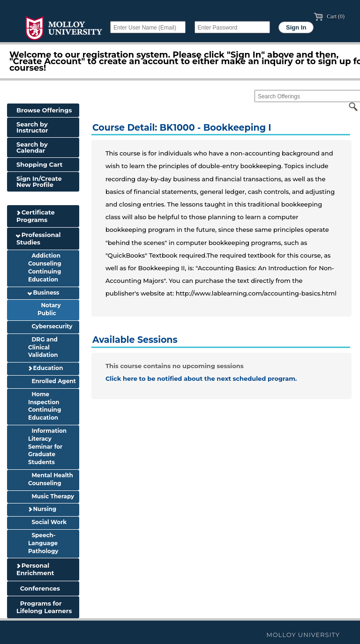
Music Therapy (51, 496)
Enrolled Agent (52, 381)
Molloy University (303, 635)
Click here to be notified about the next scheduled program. (201, 378)
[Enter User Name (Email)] (148, 27)
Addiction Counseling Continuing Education (45, 267)
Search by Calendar (32, 147)
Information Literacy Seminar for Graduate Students (47, 446)
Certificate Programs (35, 216)
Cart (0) (329, 16)
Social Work (47, 522)
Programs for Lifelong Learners (44, 607)
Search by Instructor (32, 127)
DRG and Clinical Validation (43, 347)
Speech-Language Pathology (43, 543)
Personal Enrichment (35, 569)
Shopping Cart (39, 164)
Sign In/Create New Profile (39, 181)
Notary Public (49, 309)
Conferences (38, 588)
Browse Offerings (44, 110)
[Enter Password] (232, 27)
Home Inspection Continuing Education (45, 406)
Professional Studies (38, 238)
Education (45, 368)
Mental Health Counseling (51, 479)
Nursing (42, 509)
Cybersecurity (50, 326)
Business (44, 292)
